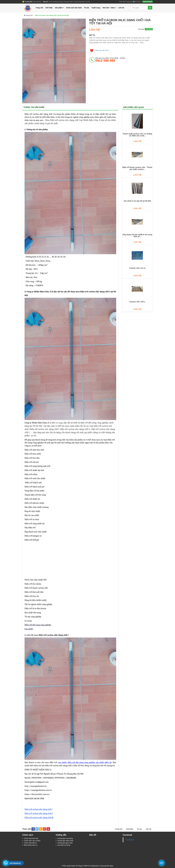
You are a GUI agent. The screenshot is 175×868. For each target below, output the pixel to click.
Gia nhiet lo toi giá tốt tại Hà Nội (137, 201)
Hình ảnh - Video (109, 8)
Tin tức (87, 8)
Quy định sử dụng (64, 845)
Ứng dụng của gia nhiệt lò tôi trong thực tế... (137, 236)
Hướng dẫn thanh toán (65, 841)
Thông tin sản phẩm (34, 107)
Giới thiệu (49, 8)
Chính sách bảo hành (74, 8)
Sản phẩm (59, 8)
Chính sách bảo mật (31, 838)
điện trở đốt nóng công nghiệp (81, 762)
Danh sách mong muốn (126, 2)
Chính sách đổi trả (30, 843)
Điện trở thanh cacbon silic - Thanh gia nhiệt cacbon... (137, 168)
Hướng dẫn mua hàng (65, 838)
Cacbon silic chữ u (137, 302)
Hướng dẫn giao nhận (65, 843)
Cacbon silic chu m (137, 268)
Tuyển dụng (96, 8)
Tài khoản (138, 2)
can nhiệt (62, 762)
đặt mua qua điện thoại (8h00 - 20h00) (110, 60)
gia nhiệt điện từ (104, 762)
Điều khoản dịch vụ (31, 845)
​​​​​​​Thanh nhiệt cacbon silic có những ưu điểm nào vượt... (137, 135)
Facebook (130, 840)
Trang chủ (39, 8)
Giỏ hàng (148, 2)
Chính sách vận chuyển (32, 841)
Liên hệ (121, 8)
